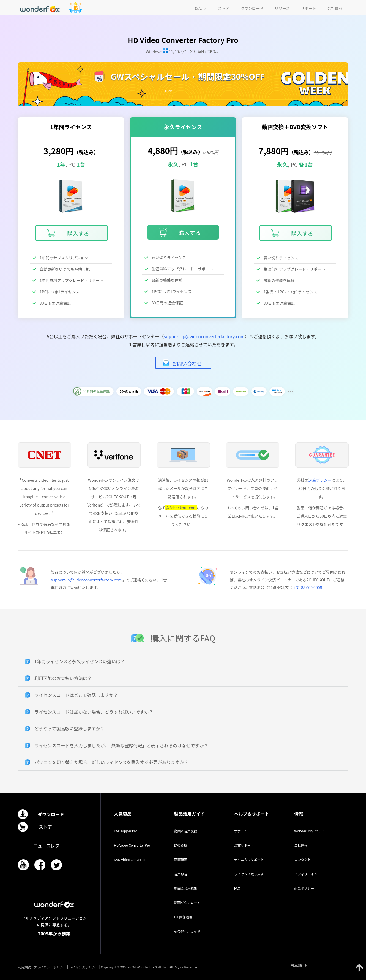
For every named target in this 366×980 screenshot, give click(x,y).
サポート (241, 831)
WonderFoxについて (309, 831)
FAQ (237, 888)
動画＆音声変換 (185, 831)
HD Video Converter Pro (132, 845)
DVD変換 (180, 845)
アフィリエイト (306, 874)
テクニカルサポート (249, 859)
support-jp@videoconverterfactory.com (204, 336)
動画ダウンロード (187, 902)
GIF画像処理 (183, 917)
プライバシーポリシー (50, 967)
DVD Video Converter (130, 859)
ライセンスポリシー (84, 967)
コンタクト (302, 859)
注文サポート (244, 845)
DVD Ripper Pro (126, 831)
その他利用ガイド (187, 931)
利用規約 (24, 967)
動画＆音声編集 (185, 888)
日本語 (296, 965)
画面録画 (181, 859)
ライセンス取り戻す (249, 874)
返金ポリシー (320, 480)
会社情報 (301, 845)
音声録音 (181, 874)
